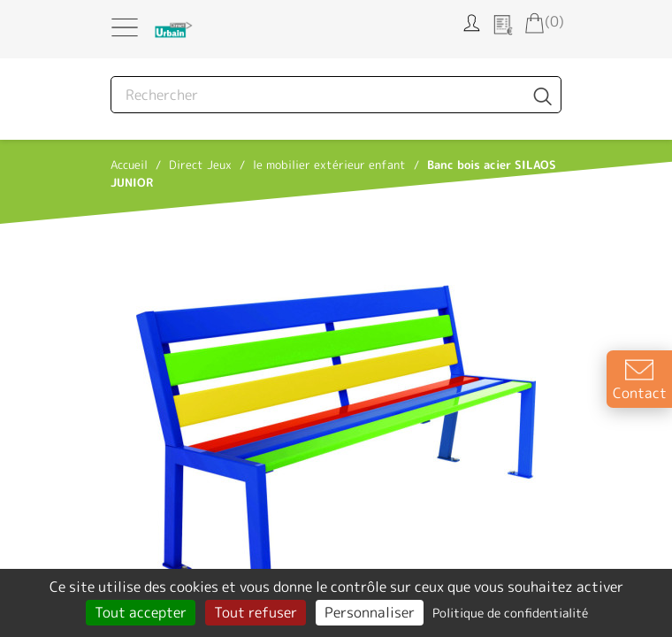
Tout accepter (141, 612)
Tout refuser (256, 612)
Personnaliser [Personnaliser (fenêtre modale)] (370, 612)
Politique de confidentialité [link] (510, 613)
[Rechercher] (336, 95)
